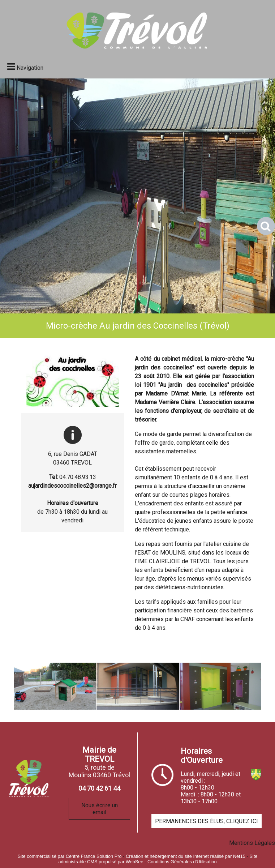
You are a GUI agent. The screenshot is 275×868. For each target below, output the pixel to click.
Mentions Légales (252, 843)
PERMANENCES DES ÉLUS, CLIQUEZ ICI (207, 821)
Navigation (30, 68)
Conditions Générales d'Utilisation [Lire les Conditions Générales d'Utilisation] (182, 862)
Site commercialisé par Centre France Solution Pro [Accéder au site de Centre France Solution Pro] (70, 856)
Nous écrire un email (100, 809)
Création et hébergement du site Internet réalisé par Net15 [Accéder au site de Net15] (186, 856)
